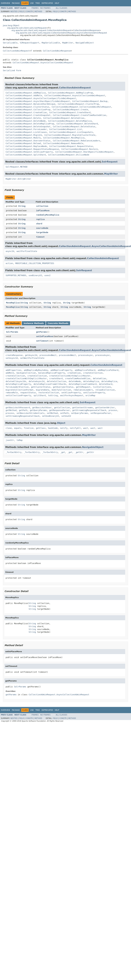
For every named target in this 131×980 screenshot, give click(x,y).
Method (38, 12)
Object (61, 423)
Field (21, 12)
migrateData (43, 390)
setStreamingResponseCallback (23, 416)
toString (53, 395)
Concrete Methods (58, 323)
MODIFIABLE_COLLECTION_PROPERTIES (35, 263)
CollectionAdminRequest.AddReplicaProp (70, 93)
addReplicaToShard (85, 370)
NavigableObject (85, 43)
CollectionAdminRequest (16, 51)
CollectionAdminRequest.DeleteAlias (64, 118)
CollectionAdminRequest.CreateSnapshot (28, 115)
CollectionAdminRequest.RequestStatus (71, 146)
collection (42, 206)
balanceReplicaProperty (52, 373)
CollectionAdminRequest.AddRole (24, 95)
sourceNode (42, 228)
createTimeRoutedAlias (78, 378)
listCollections (102, 387)
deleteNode (75, 381)
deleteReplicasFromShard (83, 384)
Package (16, 3)
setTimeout (42, 341)
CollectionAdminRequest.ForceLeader (26, 129)
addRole (10, 373)
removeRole (12, 393)
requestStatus (28, 393)
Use (32, 3)
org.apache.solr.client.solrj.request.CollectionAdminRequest (41, 30)
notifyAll (75, 428)
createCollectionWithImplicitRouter (70, 376)
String (22, 206)
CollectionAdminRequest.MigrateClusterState (70, 135)
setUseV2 (66, 416)
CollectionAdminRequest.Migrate (24, 135)
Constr (29, 12)
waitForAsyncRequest (72, 395)
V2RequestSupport (30, 43)
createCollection (93, 373)
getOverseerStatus (63, 387)
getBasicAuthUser (42, 408)
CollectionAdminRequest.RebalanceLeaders (77, 141)
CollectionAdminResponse (86, 30)
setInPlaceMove (45, 336)
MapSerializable (51, 43)
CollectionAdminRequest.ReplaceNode (26, 146)
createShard (56, 378)
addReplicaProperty (61, 370)
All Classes (61, 8)
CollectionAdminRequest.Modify (23, 138)
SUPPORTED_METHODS (16, 275)
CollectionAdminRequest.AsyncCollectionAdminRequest (43, 63)
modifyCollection (61, 390)
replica (40, 219)
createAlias (74, 373)
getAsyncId (31, 355)
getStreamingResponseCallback (89, 410)
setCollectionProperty (18, 395)
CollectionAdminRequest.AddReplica (26, 93)
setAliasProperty (71, 393)
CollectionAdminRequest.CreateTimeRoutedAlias (80, 115)
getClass (41, 428)
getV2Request (83, 387)
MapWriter (68, 43)
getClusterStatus (41, 387)
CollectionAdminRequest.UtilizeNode (69, 155)
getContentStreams (83, 408)
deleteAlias (100, 378)
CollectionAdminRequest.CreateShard (70, 112)
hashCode (53, 428)
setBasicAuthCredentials (30, 413)
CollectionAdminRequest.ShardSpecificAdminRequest (84, 152)
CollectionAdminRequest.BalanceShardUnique (30, 104)
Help (57, 3)
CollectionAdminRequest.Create (70, 110)
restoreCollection (49, 393)
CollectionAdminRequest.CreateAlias (26, 112)
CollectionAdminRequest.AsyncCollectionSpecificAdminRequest (41, 98)
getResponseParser (59, 410)
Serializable (10, 43)
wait (86, 428)
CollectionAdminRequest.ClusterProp (78, 104)
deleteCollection (57, 381)
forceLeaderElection (17, 387)
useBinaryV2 (35, 275)
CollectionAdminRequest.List (66, 129)
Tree (38, 3)
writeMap (90, 395)
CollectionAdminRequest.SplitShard (26, 155)
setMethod (52, 413)
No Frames (45, 8)
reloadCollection (105, 390)
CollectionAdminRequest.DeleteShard (77, 124)
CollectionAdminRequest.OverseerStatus (28, 141)
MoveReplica (13, 303)
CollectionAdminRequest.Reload (23, 143)
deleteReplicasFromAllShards (50, 384)
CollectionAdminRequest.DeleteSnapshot (28, 127)
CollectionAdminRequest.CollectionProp (28, 110)
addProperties (14, 370)
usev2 (47, 275)
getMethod (11, 410)
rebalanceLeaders (83, 390)
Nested (14, 12)
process (113, 410)
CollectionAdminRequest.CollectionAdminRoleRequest (81, 107)
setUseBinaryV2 (50, 416)
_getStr (79, 452)
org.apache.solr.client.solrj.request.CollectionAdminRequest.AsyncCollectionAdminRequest (61, 33)
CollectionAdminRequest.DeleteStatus (74, 127)
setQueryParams (80, 413)
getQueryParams (38, 410)
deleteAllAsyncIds (16, 381)
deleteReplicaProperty (18, 384)
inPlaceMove (43, 211)
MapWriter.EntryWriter (18, 179)
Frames (35, 8)
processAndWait (48, 355)
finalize (29, 428)
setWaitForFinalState (32, 358)
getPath (23, 410)
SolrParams (12, 332)
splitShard (40, 395)
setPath (64, 413)
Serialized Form (12, 70)
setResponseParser (101, 413)
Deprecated (47, 3)
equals (18, 428)
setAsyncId (12, 358)
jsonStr (10, 440)
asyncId (10, 251)
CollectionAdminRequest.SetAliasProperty (29, 152)
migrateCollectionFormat (20, 390)
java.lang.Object (11, 25)
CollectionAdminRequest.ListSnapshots (71, 132)
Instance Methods (34, 323)
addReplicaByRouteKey (36, 370)
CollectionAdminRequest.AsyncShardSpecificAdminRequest (38, 101)
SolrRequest (110, 162)
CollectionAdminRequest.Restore (80, 149)
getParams (42, 332)
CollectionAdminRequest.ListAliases (26, 132)
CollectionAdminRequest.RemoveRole (63, 143)
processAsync (86, 355)
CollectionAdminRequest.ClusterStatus (27, 107)
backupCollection (26, 373)
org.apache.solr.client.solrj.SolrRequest (27, 28)
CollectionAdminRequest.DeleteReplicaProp (30, 124)
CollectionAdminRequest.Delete (23, 118)
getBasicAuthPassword (18, 408)
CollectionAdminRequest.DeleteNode (26, 121)
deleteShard (106, 384)
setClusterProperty (94, 393)
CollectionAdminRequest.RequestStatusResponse (32, 149)
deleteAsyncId (37, 381)
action (9, 263)
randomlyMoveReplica (48, 215)
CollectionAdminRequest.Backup (90, 101)
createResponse (14, 355)
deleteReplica (91, 381)
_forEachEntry (14, 452)
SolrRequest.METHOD (17, 167)
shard (39, 224)
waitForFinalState (27, 251)
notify (64, 428)
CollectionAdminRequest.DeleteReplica (70, 121)
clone (9, 428)
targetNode (42, 232)
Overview (5, 3)
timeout (40, 237)
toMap (20, 440)
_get (63, 452)
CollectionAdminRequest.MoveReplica (64, 138)
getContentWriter (105, 408)
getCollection (62, 408)
